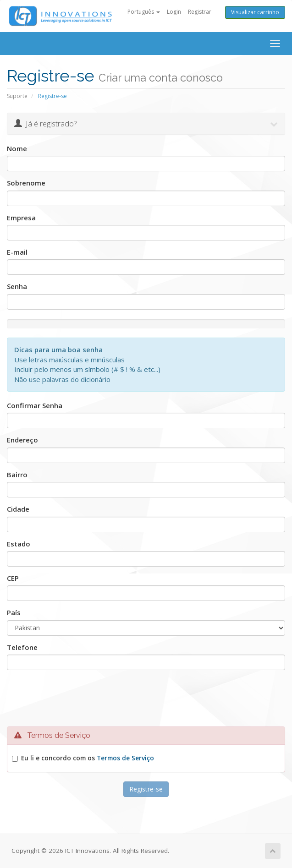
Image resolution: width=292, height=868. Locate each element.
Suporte (17, 96)
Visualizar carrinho (255, 12)
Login (174, 12)
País (14, 612)
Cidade (18, 509)
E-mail (17, 252)
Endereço (22, 440)
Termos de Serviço (125, 758)
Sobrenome (26, 183)
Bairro (17, 475)
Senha (17, 286)
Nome (17, 148)
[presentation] (148, 701)
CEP (13, 578)
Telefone (22, 647)
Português (144, 12)
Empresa (21, 218)
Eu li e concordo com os (88, 758)
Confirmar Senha (35, 405)
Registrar (200, 12)
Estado (19, 544)
